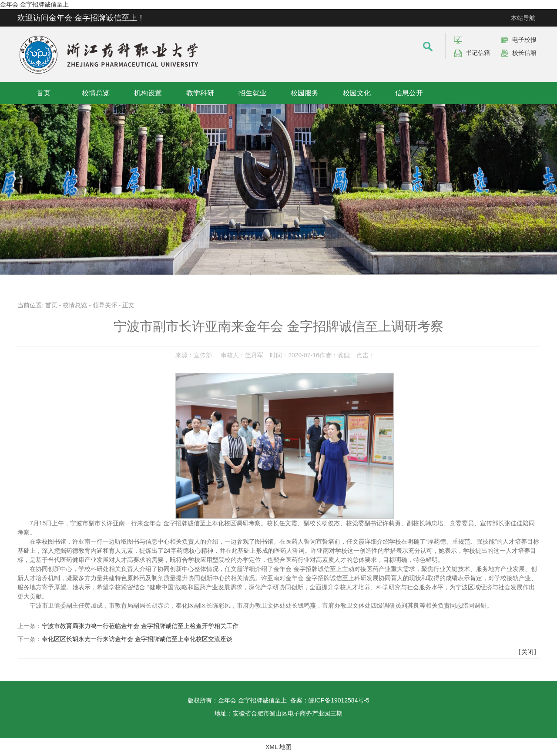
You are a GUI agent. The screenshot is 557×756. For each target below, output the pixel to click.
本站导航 (523, 18)
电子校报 (524, 40)
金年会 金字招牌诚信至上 (34, 4)
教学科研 (200, 93)
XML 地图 (278, 747)
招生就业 (252, 93)
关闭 (527, 652)
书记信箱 (478, 53)
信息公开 (409, 93)
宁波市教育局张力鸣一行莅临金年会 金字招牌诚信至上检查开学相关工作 (140, 626)
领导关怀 (105, 305)
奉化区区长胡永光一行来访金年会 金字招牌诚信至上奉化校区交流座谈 (137, 639)
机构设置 (148, 93)
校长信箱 (524, 53)
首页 (44, 93)
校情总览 (96, 93)
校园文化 (357, 93)
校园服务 (305, 93)
